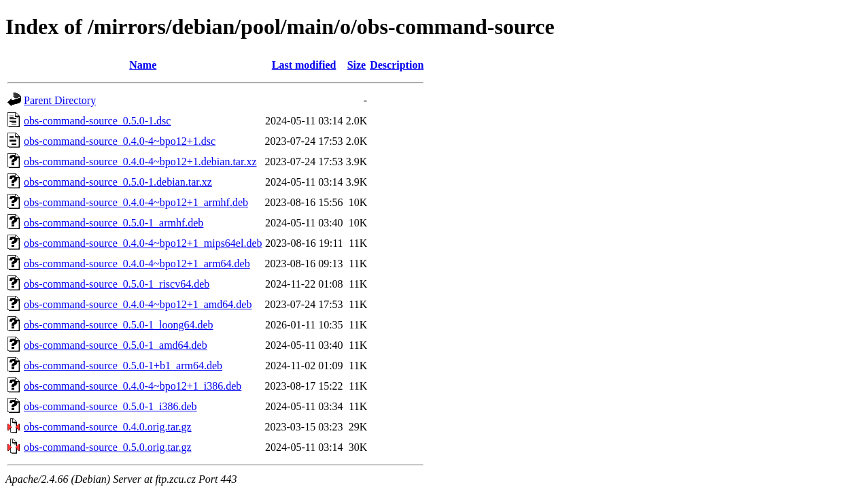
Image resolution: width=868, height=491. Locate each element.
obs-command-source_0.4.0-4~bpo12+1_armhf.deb (136, 202)
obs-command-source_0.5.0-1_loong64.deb (119, 325)
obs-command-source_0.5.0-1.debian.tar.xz (118, 182)
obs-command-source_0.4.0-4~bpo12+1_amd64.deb (138, 304)
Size (357, 65)
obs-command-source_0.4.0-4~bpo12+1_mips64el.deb (143, 243)
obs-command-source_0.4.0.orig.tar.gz (108, 427)
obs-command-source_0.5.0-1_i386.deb (110, 406)
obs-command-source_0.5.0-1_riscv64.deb (117, 284)
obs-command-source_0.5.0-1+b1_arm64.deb (123, 366)
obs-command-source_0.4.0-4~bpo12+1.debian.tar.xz (140, 162)
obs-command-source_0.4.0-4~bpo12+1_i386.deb (133, 386)
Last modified (304, 65)
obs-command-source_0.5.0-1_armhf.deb (114, 223)
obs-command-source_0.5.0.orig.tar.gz (108, 447)
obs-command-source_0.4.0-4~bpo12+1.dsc (120, 141)
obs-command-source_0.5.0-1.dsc (97, 121)
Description (397, 65)
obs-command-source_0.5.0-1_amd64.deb (116, 345)
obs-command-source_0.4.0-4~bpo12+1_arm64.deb (137, 264)
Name (143, 65)
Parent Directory (60, 100)
